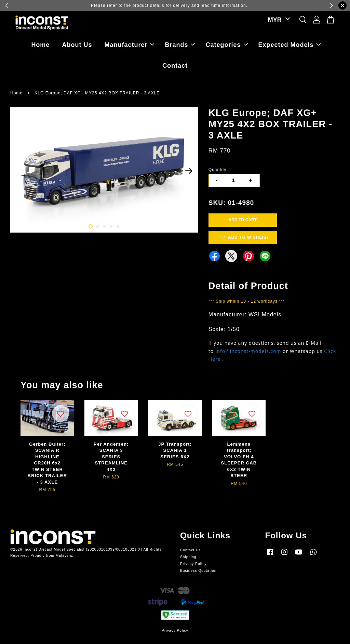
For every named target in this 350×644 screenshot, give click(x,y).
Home (40, 45)
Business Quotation (198, 571)
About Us (77, 45)
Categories (227, 45)
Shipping (188, 557)
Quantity (218, 170)
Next (189, 171)
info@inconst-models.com (248, 351)
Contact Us (190, 550)
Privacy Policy (193, 564)
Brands (180, 45)
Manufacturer (129, 45)
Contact (175, 66)
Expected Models (290, 45)
